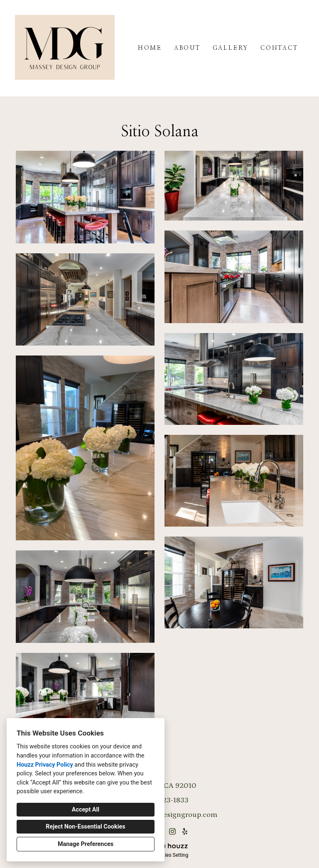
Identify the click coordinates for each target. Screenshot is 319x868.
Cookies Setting (171, 855)
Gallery (231, 48)
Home (150, 48)
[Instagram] (172, 831)
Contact (279, 48)
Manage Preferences (86, 844)
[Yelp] (185, 831)
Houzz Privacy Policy (45, 765)
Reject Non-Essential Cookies (85, 827)
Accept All (86, 810)
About (187, 48)
